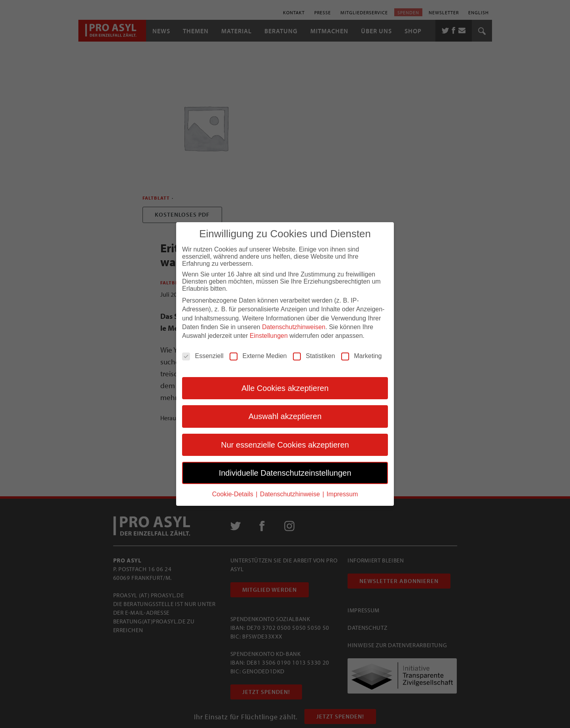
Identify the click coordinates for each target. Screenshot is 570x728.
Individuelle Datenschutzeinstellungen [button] (285, 473)
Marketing (361, 356)
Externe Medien (258, 356)
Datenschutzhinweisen (294, 327)
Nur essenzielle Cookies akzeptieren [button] (285, 445)
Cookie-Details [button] (234, 494)
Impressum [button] (342, 494)
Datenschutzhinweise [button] (291, 494)
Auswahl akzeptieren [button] (285, 416)
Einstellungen (269, 336)
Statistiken (314, 356)
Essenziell (203, 356)
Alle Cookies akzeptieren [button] (285, 388)
